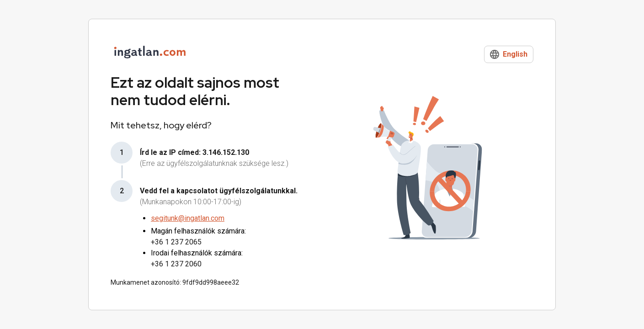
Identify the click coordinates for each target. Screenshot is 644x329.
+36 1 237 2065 (176, 242)
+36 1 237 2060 (176, 264)
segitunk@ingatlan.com (188, 218)
